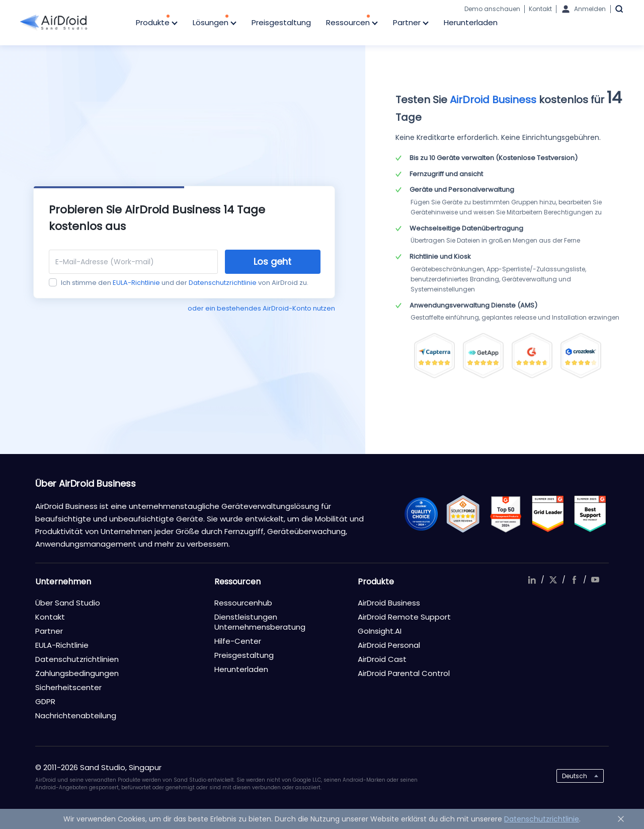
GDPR (45, 701)
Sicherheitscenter (68, 687)
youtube (595, 580)
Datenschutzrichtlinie (223, 283)
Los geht (272, 261)
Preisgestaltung (281, 22)
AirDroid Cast (382, 659)
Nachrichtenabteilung (76, 715)
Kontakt (540, 9)
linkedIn (532, 580)
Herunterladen (471, 22)
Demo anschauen (492, 9)
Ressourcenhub (243, 603)
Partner (411, 23)
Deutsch (575, 776)
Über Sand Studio (68, 603)
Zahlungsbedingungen (77, 673)
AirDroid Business (389, 603)
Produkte (157, 23)
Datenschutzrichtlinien (77, 659)
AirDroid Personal (389, 645)
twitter (553, 580)
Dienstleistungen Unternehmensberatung (260, 622)
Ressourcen (352, 23)
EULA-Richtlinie (136, 283)
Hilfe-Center (238, 641)
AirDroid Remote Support (404, 617)
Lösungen (215, 23)
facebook (574, 580)
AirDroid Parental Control (404, 673)
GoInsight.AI (380, 631)
